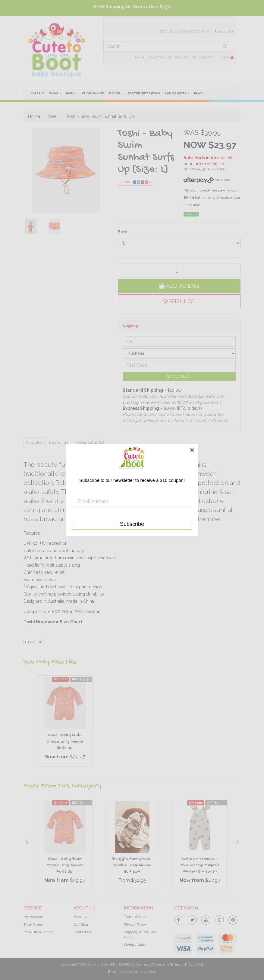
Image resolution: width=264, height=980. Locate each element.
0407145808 (224, 32)
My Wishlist (178, 57)
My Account (203, 57)
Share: (135, 182)
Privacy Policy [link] (135, 925)
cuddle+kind (93, 93)
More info (207, 180)
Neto (152, 972)
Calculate (179, 376)
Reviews (90, 443)
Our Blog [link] (81, 925)
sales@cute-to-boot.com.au (185, 32)
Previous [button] (27, 841)
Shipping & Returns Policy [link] (140, 935)
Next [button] (237, 841)
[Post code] (179, 365)
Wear (55, 93)
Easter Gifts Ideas (144, 93)
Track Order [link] (33, 925)
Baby (72, 93)
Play (199, 93)
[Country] (179, 353)
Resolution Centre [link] (38, 932)
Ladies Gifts (177, 93)
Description (35, 443)
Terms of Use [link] (135, 917)
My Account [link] (33, 917)
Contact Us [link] (83, 932)
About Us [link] (82, 917)
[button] (179, 301)
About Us (156, 57)
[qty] (179, 270)
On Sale (38, 93)
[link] (179, 919)
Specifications (59, 443)
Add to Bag (179, 286)
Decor (116, 93)
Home (140, 57)
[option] (65, 723)
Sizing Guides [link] (135, 945)
